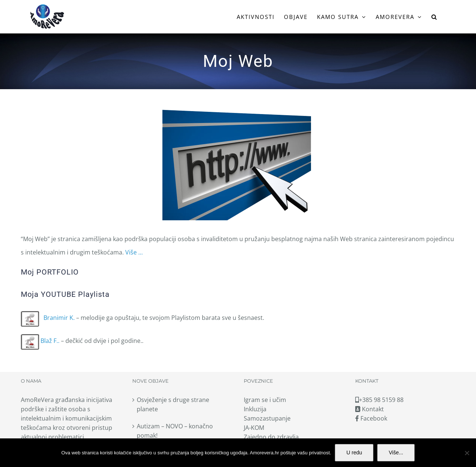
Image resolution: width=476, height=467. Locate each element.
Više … (134, 252)
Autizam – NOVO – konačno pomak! (175, 431)
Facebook (371, 418)
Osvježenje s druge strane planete (173, 404)
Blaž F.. (40, 341)
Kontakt (370, 409)
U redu (354, 453)
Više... (396, 453)
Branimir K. (48, 318)
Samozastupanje (267, 418)
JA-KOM (254, 428)
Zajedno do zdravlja (271, 437)
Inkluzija (255, 409)
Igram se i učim (265, 400)
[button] (434, 17)
